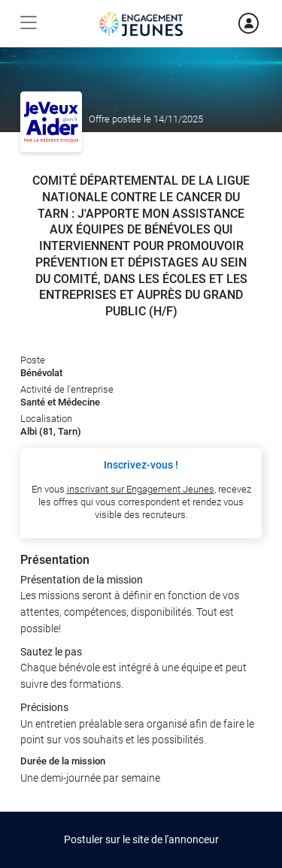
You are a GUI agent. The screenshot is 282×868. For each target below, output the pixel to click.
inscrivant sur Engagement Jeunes (141, 489)
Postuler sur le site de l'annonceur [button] (141, 840)
